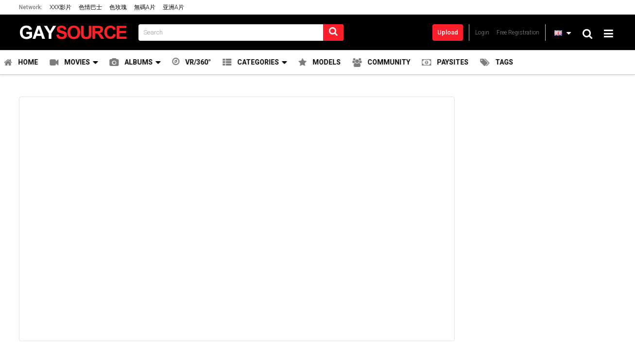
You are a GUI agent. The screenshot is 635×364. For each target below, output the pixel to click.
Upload (448, 32)
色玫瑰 (118, 7)
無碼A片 (145, 7)
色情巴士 (90, 7)
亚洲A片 (173, 7)
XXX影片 (60, 7)
